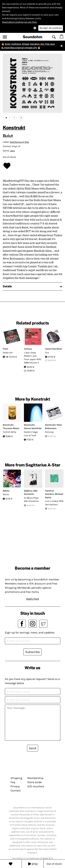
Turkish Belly (9, 432)
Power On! (8, 353)
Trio (47, 353)
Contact (16, 790)
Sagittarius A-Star (19, 142)
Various (28, 349)
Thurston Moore (11, 428)
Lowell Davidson (54, 349)
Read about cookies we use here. (20, 22)
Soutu (6, 494)
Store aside (34, 782)
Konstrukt (14, 127)
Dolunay (49, 432)
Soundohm (32, 37)
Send (33, 748)
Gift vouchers (36, 786)
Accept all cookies (51, 28)
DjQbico (28, 491)
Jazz (12, 151)
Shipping (16, 778)
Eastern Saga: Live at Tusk (31, 434)
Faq (13, 782)
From (5, 349)
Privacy (15, 786)
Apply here (33, 599)
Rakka (6, 491)
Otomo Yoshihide (33, 428)
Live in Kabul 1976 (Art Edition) (54, 503)
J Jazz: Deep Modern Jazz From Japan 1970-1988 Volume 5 (33, 358)
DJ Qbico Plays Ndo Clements (31, 500)
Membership (35, 778)
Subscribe (32, 652)
